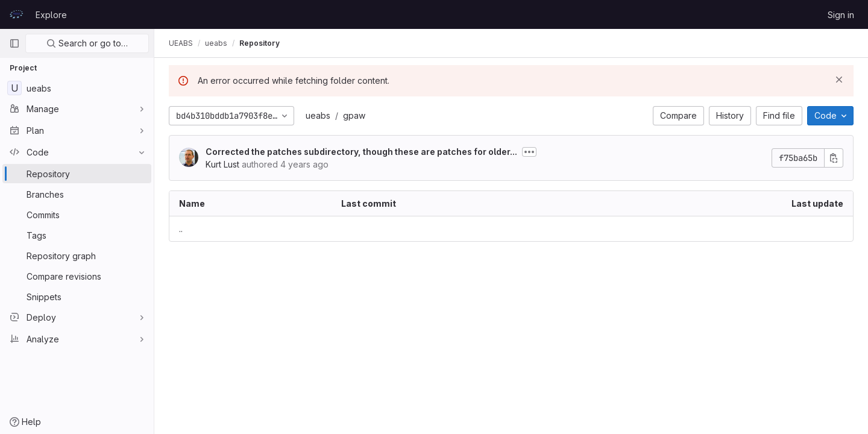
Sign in (841, 15)
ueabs (318, 115)
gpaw (354, 115)
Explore (51, 15)
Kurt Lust (222, 164)
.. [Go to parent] (181, 229)
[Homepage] (16, 14)
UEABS (181, 43)
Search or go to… (87, 43)
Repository (259, 43)
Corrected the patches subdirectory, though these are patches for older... (361, 152)
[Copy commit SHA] (834, 158)
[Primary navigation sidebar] (14, 43)
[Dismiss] (839, 80)
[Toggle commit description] (529, 152)
